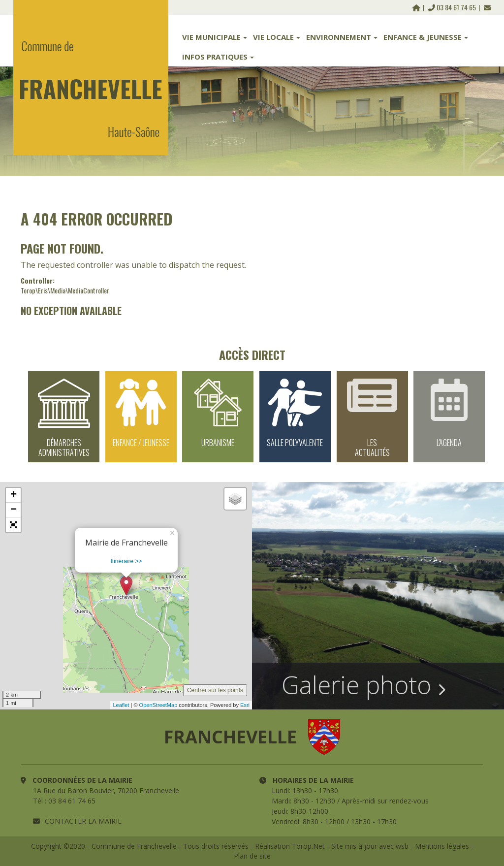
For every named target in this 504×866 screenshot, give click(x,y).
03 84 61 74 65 (453, 7)
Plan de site (252, 856)
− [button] (14, 510)
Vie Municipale (215, 37)
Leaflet (121, 705)
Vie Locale (277, 37)
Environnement (342, 37)
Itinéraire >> (126, 561)
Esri (245, 705)
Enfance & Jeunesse (426, 37)
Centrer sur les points (215, 690)
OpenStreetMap (158, 705)
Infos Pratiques (218, 57)
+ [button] (14, 495)
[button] (13, 525)
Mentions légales (442, 846)
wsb (402, 846)
